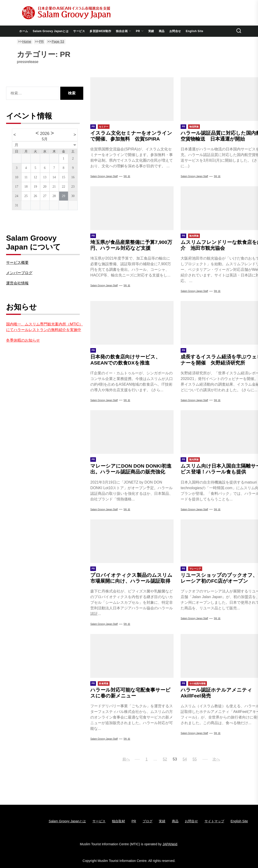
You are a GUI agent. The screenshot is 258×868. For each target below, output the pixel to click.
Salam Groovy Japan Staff (104, 176)
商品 (162, 31)
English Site (195, 31)
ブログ (148, 821)
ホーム (24, 31)
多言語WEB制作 (100, 31)
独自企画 (123, 31)
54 (185, 759)
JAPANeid (170, 844)
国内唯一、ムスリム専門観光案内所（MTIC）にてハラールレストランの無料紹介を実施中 (44, 327)
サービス (79, 31)
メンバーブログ (19, 273)
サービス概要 (17, 263)
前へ (126, 759)
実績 (151, 31)
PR (140, 31)
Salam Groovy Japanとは (51, 31)
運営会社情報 (17, 283)
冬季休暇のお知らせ (23, 340)
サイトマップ (214, 821)
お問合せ (175, 31)
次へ (216, 759)
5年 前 (127, 176)
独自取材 (118, 821)
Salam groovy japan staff (104, 624)
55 (195, 759)
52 (165, 759)
